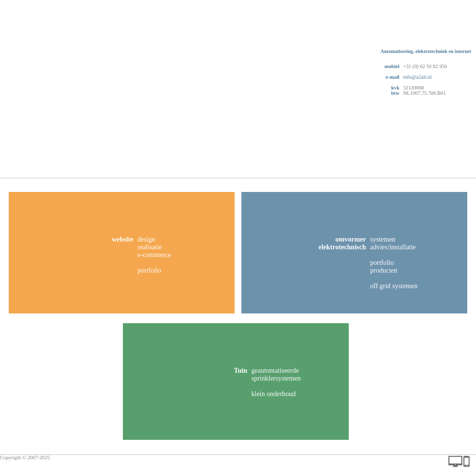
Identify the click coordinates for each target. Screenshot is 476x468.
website (122, 239)
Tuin (240, 371)
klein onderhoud (274, 394)
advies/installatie (393, 247)
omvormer (351, 239)
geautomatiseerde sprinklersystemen (276, 374)
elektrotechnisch (342, 247)
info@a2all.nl (417, 77)
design (146, 239)
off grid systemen (394, 286)
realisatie (150, 247)
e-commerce (154, 255)
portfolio (149, 270)
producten (384, 270)
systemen (383, 239)
